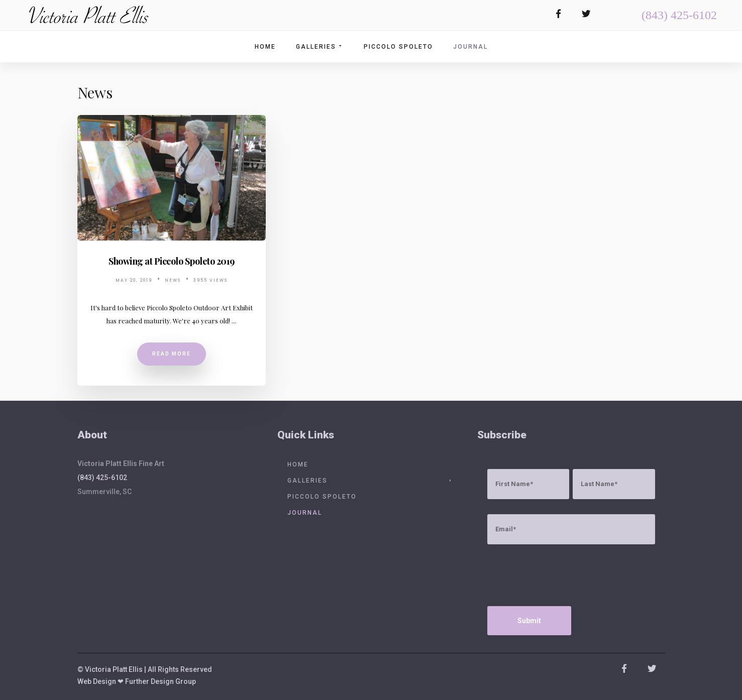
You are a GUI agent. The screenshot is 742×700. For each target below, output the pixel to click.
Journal (470, 47)
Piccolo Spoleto (398, 47)
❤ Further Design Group (157, 681)
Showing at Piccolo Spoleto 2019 (172, 261)
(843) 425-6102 (679, 15)
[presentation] (564, 579)
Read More (172, 354)
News (173, 280)
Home (265, 47)
